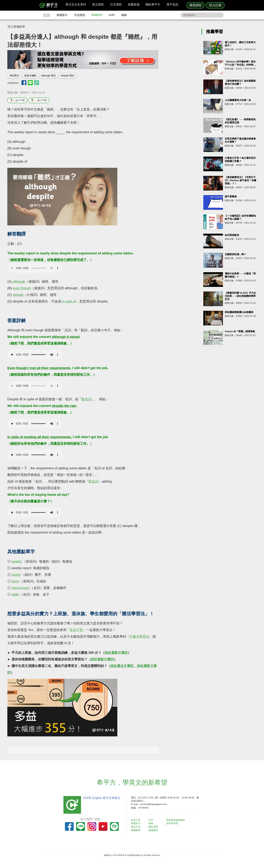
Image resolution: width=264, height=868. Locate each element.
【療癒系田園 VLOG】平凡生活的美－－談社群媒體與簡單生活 (240, 296)
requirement (20, 588)
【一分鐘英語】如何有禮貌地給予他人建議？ (240, 217)
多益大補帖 (30, 76)
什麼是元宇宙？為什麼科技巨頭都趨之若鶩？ (240, 160)
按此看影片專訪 (116, 653)
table (15, 595)
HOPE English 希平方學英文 (101, 798)
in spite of (69, 301)
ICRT (112, 15)
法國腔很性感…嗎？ (235, 254)
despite (18, 295)
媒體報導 (154, 830)
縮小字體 (39, 100)
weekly (17, 561)
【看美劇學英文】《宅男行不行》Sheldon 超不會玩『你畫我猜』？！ (241, 180)
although (19, 282)
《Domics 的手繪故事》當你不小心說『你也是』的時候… (240, 63)
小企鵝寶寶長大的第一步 (238, 100)
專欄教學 (97, 15)
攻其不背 (76, 630)
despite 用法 (68, 76)
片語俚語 (80, 15)
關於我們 (154, 827)
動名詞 (87, 399)
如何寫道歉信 (232, 235)
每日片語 (136, 827)
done (15, 581)
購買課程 (195, 5)
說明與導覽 (173, 823)
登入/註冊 (215, 5)
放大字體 (17, 100)
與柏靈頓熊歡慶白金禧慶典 (239, 312)
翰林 (124, 15)
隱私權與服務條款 (176, 820)
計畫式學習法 (139, 637)
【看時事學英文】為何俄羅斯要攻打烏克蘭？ (240, 82)
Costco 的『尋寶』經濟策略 (240, 331)
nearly (16, 575)
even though (22, 288)
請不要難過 (231, 196)
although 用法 (49, 76)
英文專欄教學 (16, 27)
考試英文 (14, 76)
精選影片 (62, 15)
